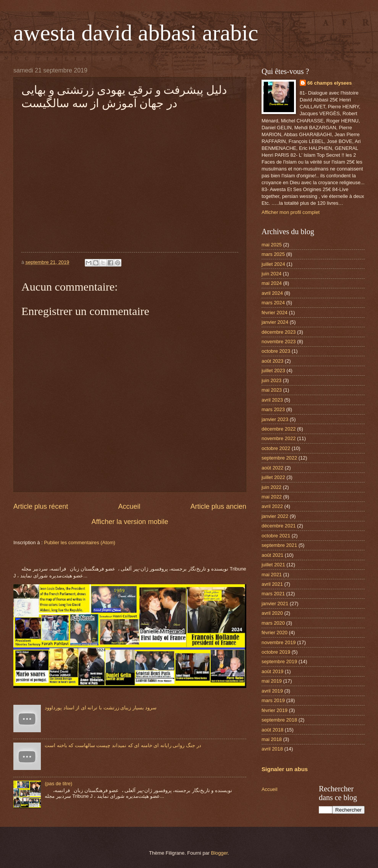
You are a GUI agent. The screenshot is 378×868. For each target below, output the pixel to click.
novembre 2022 (279, 438)
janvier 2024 (275, 322)
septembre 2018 (279, 720)
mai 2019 (272, 681)
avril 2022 (272, 506)
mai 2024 (272, 283)
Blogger (220, 853)
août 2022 (272, 468)
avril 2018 (272, 749)
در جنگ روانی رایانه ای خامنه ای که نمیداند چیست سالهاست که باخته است (123, 745)
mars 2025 (273, 254)
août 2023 (272, 361)
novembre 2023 (279, 342)
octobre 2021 (276, 536)
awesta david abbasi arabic (136, 33)
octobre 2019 (276, 652)
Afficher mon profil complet (291, 212)
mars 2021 (273, 594)
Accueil (129, 506)
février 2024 (275, 313)
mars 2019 (273, 700)
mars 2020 (273, 623)
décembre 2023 (279, 332)
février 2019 (275, 710)
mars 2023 (273, 409)
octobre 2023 (276, 351)
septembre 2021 (279, 545)
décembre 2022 (279, 429)
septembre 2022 (279, 458)
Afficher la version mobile (130, 522)
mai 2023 (272, 390)
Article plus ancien (218, 506)
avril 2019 (272, 691)
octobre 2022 (276, 448)
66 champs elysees (330, 83)
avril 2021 (272, 584)
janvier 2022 (275, 516)
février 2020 (275, 633)
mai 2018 (272, 739)
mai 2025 (272, 245)
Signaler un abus (285, 769)
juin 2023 (271, 380)
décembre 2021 (279, 526)
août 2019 (272, 671)
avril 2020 (272, 613)
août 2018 (272, 730)
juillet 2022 (273, 477)
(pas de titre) (58, 784)
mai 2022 (272, 497)
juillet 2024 (273, 264)
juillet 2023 (273, 371)
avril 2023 (272, 400)
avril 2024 (272, 293)
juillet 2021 (273, 565)
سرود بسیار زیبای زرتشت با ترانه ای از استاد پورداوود (101, 708)
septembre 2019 (279, 661)
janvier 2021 (275, 604)
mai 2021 (272, 575)
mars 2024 (273, 303)
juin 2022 (271, 487)
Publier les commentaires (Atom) (80, 542)
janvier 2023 (275, 419)
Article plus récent (41, 506)
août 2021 (272, 555)
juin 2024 (271, 274)
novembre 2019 (279, 642)
